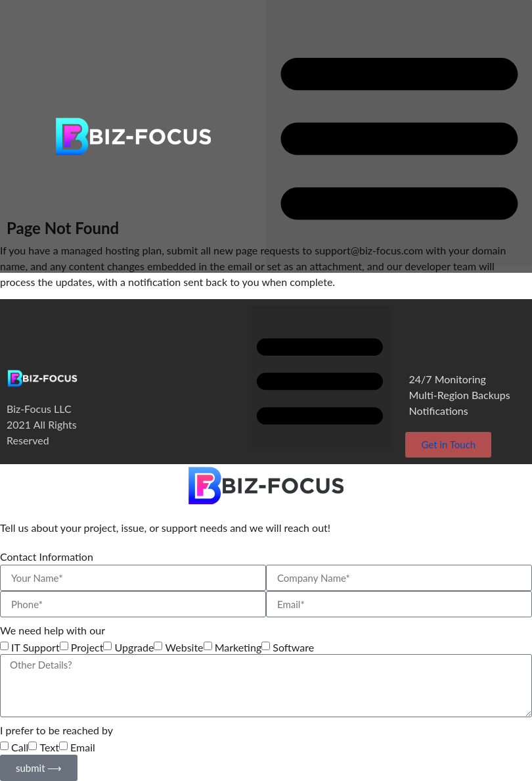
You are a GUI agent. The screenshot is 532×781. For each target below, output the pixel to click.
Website (185, 648)
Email (83, 747)
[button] (399, 133)
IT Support (35, 648)
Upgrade (135, 648)
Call (20, 747)
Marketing (238, 648)
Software (293, 648)
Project (87, 648)
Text (49, 747)
